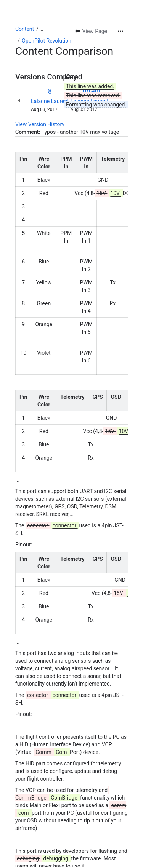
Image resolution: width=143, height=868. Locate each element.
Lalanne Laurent (50, 101)
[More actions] (121, 31)
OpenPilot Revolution (47, 41)
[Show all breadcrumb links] (41, 29)
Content (25, 29)
